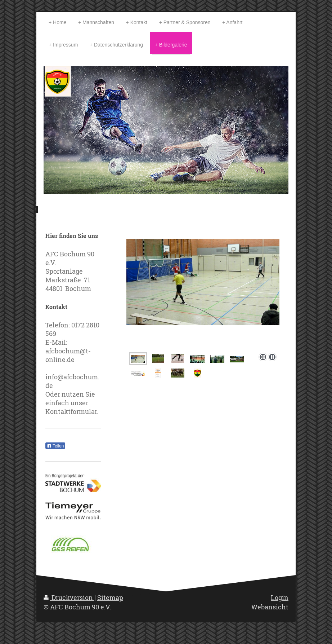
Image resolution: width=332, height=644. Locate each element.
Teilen (55, 446)
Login (280, 597)
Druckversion (69, 597)
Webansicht (270, 607)
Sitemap (110, 597)
